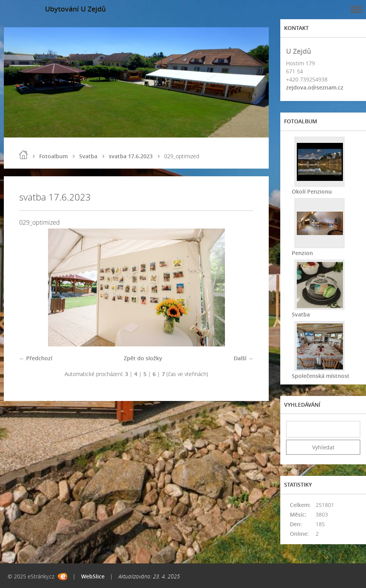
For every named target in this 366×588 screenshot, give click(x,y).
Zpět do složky (143, 358)
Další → (244, 358)
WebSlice (93, 576)
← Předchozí (36, 358)
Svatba (88, 156)
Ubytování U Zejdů (75, 9)
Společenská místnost (321, 376)
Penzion (302, 253)
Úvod (23, 155)
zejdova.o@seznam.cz (315, 87)
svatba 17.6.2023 (131, 156)
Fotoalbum (53, 156)
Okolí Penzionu (312, 191)
